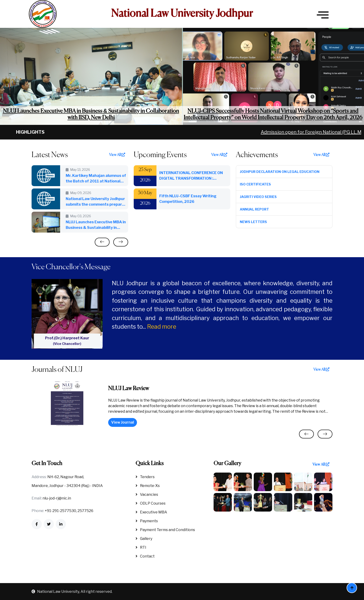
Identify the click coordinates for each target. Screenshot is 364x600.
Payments (147, 521)
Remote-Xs (148, 486)
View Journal (123, 422)
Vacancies (147, 495)
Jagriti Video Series (258, 197)
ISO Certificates (255, 184)
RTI (141, 547)
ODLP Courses (151, 503)
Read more (162, 327)
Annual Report (254, 209)
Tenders (145, 477)
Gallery (144, 539)
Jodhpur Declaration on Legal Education (280, 172)
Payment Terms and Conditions (165, 530)
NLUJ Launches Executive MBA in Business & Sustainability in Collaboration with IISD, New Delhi (91, 115)
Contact (145, 556)
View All (117, 155)
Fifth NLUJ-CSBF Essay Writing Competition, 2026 (188, 199)
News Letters (253, 222)
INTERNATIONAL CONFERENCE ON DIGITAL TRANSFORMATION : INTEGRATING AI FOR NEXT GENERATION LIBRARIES (191, 176)
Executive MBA (151, 512)
